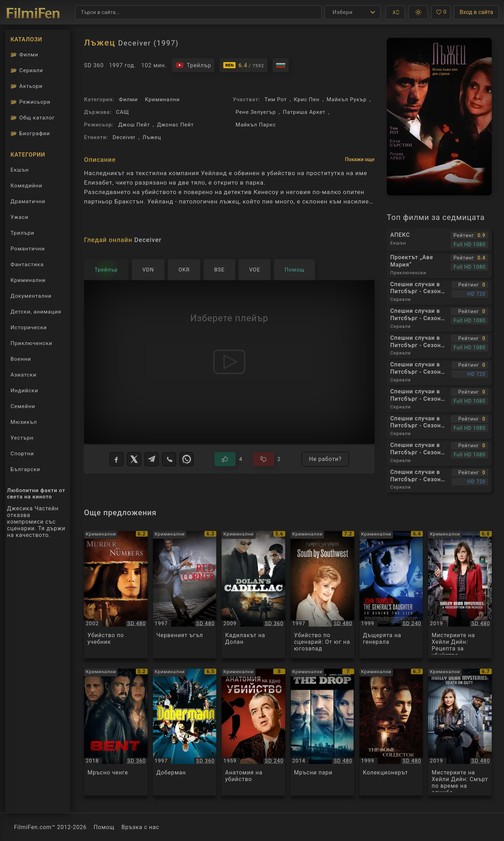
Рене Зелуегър (256, 112)
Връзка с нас (140, 827)
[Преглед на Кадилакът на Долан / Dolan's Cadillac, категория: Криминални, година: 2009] (253, 595)
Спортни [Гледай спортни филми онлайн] (22, 454)
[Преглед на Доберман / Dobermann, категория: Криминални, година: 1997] (185, 732)
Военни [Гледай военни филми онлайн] (21, 359)
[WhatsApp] (187, 459)
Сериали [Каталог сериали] (27, 70)
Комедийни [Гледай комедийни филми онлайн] (26, 186)
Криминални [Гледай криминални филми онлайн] (28, 280)
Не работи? (325, 459)
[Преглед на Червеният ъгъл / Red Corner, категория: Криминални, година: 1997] (185, 595)
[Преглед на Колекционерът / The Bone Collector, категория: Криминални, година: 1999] (391, 732)
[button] (395, 12)
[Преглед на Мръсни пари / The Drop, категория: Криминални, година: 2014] (322, 732)
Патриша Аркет (304, 112)
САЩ (122, 112)
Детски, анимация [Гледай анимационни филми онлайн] (36, 312)
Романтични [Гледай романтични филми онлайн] (28, 249)
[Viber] (169, 459)
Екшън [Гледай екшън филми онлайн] (20, 170)
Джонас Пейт (175, 125)
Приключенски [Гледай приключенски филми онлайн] (31, 343)
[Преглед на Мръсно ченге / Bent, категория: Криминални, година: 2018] (116, 732)
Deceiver (124, 137)
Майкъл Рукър (346, 99)
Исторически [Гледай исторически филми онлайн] (29, 328)
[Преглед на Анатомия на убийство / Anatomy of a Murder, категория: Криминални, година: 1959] (253, 732)
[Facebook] (117, 459)
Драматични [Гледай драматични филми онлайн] (28, 201)
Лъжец (152, 137)
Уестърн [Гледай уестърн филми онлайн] (22, 438)
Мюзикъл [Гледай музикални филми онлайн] (24, 422)
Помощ (104, 827)
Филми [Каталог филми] (24, 55)
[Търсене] (198, 12)
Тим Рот (276, 99)
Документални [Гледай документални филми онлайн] (31, 296)
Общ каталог (33, 118)
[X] (134, 459)
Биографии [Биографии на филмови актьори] (30, 133)
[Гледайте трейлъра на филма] (193, 65)
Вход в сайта (476, 12)
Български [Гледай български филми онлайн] (25, 469)
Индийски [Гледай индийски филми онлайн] (24, 391)
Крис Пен (307, 99)
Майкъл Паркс (256, 125)
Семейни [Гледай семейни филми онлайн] (23, 406)
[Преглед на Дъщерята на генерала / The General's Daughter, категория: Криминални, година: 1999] (391, 595)
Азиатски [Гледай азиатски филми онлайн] (23, 375)
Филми (128, 99)
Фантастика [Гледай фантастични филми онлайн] (27, 264)
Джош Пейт (134, 125)
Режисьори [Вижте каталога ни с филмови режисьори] (30, 102)
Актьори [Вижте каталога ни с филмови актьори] (27, 86)
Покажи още (360, 159)
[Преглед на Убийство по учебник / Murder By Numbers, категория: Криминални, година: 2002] (116, 595)
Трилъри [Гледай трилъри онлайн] (22, 235)
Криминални (162, 99)
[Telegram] (152, 459)
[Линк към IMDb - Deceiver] (244, 65)
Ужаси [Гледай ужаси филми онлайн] (19, 217)
